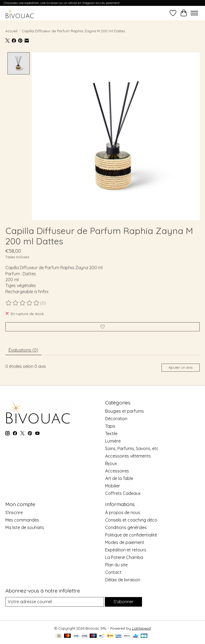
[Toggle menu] (194, 13)
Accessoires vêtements (128, 456)
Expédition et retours (126, 550)
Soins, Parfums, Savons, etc (132, 448)
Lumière (113, 441)
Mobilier (113, 486)
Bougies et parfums (125, 411)
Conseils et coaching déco (131, 520)
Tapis (110, 426)
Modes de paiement (125, 542)
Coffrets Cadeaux (123, 493)
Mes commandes (22, 520)
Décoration (116, 419)
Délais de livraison (123, 580)
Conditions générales (126, 527)
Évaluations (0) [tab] (23, 350)
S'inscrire (14, 512)
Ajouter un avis (180, 367)
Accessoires (117, 471)
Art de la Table (119, 478)
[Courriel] (55, 602)
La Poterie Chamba (124, 557)
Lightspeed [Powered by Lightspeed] (141, 628)
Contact (113, 572)
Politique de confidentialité (131, 535)
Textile (111, 434)
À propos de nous (123, 512)
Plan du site (116, 565)
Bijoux (111, 463)
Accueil (11, 31)
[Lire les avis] (23, 303)
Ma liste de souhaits (25, 527)
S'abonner (123, 602)
